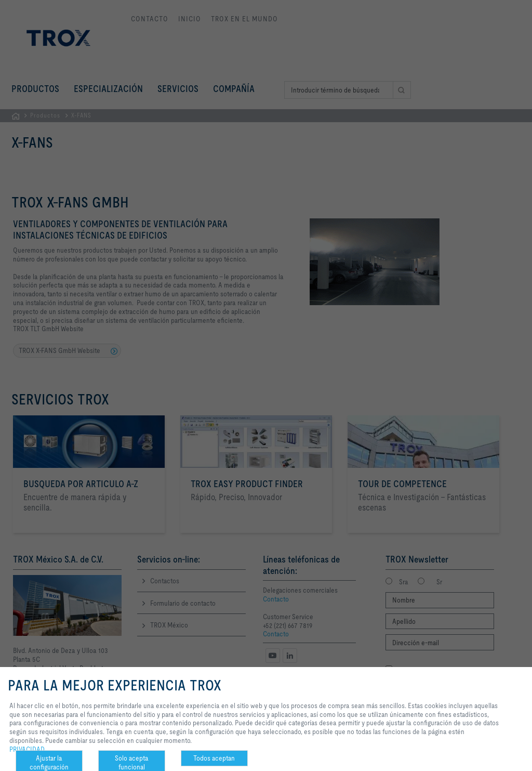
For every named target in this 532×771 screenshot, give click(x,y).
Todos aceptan (214, 758)
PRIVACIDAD (27, 749)
